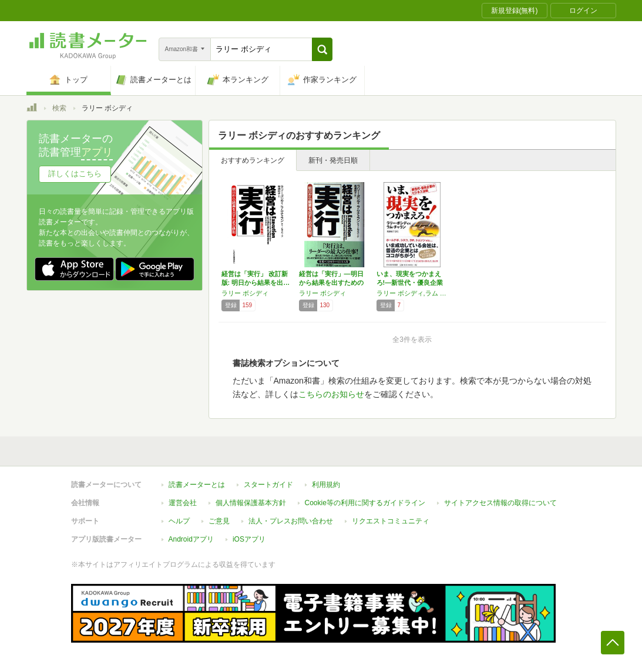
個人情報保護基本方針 (251, 503)
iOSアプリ (249, 539)
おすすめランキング (253, 160)
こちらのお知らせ (331, 394)
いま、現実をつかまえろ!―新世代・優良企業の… (410, 283)
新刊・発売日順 (333, 160)
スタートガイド (268, 485)
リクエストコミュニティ (391, 521)
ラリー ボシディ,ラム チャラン (412, 293)
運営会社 (183, 503)
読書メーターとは (197, 485)
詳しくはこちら (75, 174)
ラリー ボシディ (245, 293)
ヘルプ (179, 521)
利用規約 (326, 485)
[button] (322, 49)
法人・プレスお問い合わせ (291, 521)
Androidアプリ (191, 539)
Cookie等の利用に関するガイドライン (365, 503)
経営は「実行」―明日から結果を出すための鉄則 (331, 283)
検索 (59, 108)
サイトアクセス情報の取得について (500, 503)
